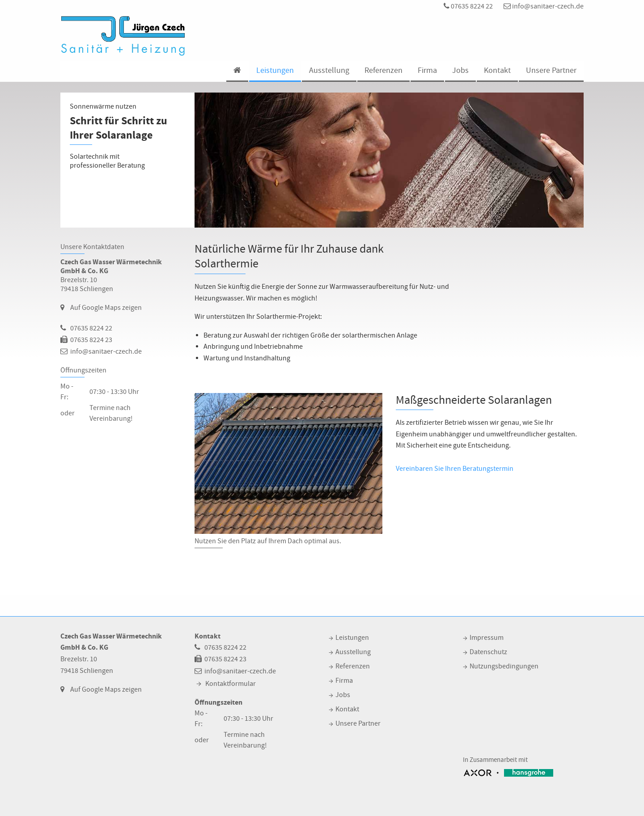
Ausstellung (329, 70)
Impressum (487, 638)
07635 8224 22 (468, 6)
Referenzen (383, 70)
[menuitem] (237, 71)
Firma (427, 70)
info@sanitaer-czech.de (544, 6)
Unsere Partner (551, 70)
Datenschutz (488, 652)
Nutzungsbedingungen (504, 666)
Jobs (460, 70)
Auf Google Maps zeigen (106, 308)
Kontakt (497, 70)
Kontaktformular (231, 684)
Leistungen (275, 70)
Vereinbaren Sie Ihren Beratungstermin (455, 469)
